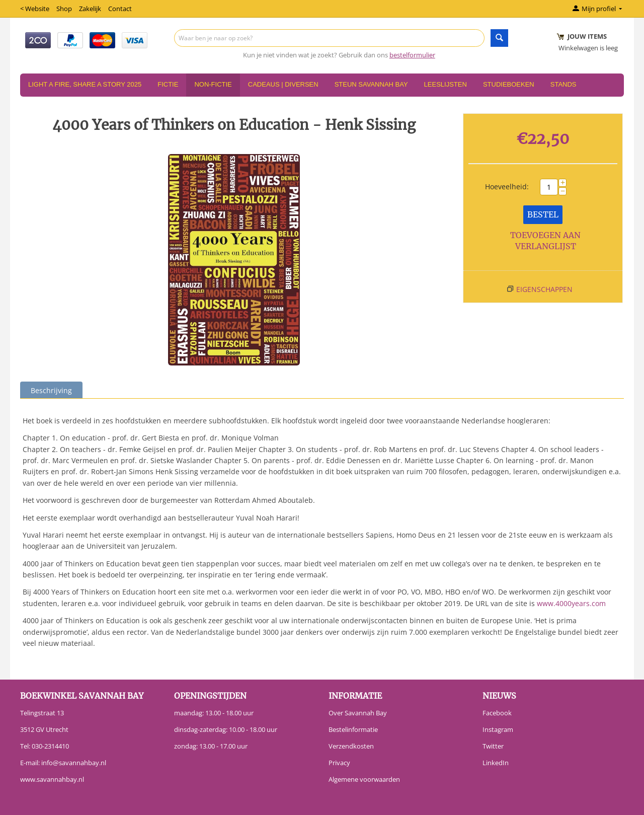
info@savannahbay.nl (74, 763)
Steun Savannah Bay (371, 84)
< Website (35, 9)
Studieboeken (509, 84)
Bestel (543, 214)
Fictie (168, 84)
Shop (64, 9)
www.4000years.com (571, 603)
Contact (120, 9)
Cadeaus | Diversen (283, 84)
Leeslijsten (446, 84)
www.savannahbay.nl (52, 779)
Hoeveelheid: (507, 187)
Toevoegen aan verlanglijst (545, 241)
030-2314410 (50, 746)
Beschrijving (51, 390)
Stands (563, 84)
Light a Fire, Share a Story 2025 (85, 84)
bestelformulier (412, 55)
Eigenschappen (544, 289)
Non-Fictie (213, 84)
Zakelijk (90, 9)
